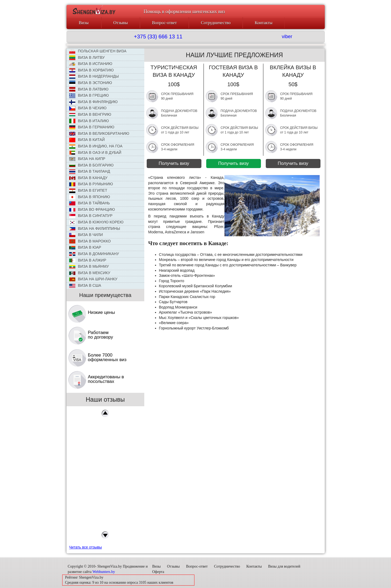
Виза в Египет (88, 191)
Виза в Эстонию (91, 83)
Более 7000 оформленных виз (107, 357)
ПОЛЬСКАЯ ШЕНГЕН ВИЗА (98, 51)
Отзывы (121, 23)
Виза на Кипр (87, 159)
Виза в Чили (86, 235)
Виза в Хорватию (91, 70)
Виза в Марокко (90, 241)
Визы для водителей (284, 566)
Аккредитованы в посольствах (106, 379)
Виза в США (85, 286)
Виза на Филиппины (95, 228)
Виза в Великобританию (99, 133)
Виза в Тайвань (90, 203)
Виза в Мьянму (89, 266)
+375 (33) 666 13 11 (158, 37)
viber (287, 37)
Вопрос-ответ (164, 23)
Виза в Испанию (91, 64)
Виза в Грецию (89, 96)
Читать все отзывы (86, 547)
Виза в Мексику (90, 273)
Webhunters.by (104, 572)
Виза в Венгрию (90, 114)
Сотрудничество (216, 23)
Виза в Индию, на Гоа (96, 146)
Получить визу (174, 163)
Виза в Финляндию (93, 102)
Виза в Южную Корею (96, 222)
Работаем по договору (101, 335)
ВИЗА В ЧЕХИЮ (88, 108)
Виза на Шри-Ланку (93, 279)
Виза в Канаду (88, 178)
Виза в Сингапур (91, 216)
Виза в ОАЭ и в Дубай (95, 153)
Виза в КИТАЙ (87, 140)
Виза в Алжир (88, 260)
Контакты (264, 23)
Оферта (158, 572)
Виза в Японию (90, 197)
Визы (84, 23)
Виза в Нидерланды (94, 77)
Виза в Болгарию (91, 165)
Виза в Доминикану (94, 254)
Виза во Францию (92, 209)
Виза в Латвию (89, 89)
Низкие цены (102, 312)
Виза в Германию (92, 127)
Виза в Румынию (91, 184)
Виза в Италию (89, 121)
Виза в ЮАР (85, 247)
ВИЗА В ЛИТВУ (87, 58)
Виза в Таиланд (90, 172)
